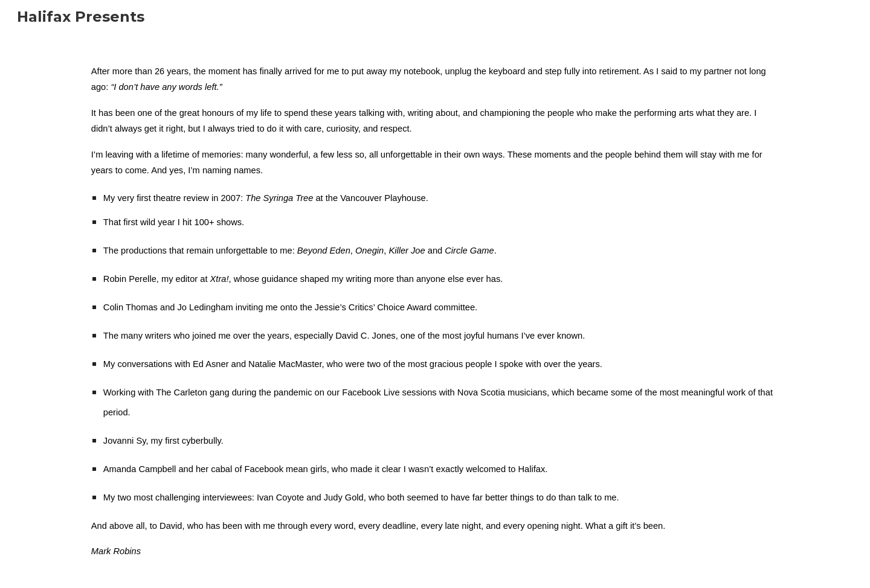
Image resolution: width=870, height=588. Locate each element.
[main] (435, 311)
